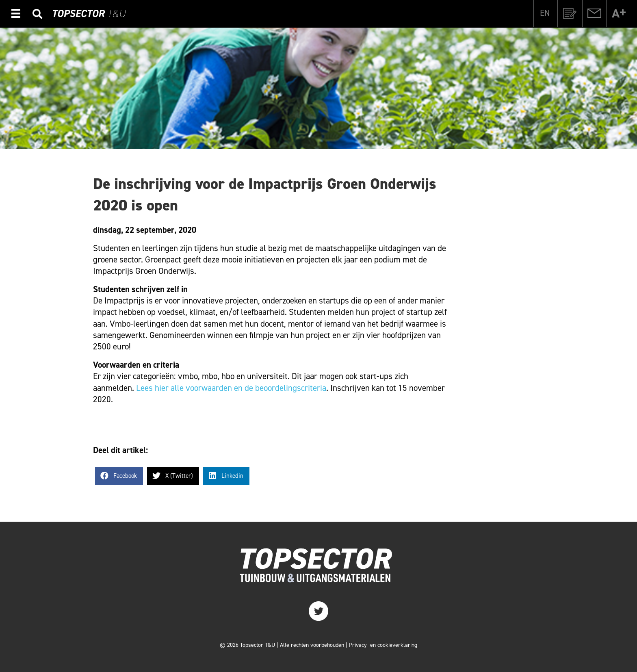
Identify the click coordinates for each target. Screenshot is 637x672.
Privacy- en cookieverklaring (383, 645)
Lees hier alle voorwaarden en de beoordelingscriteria (231, 388)
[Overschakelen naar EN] (545, 13)
